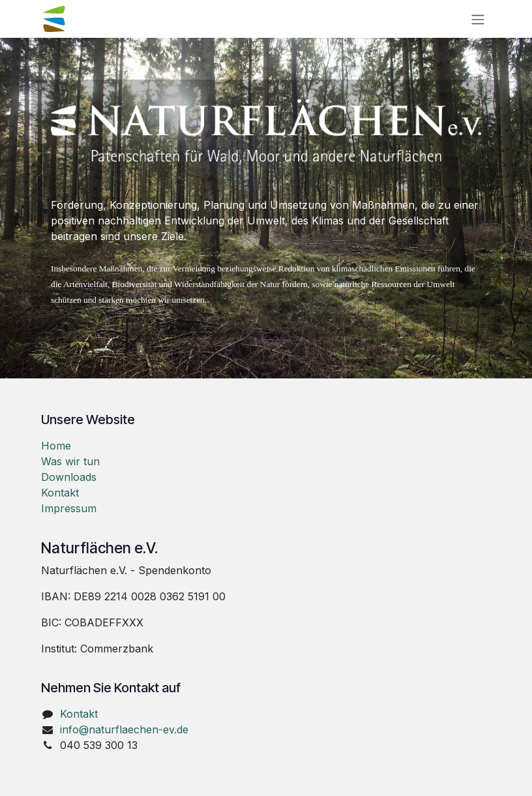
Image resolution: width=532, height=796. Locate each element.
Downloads (69, 477)
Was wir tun (70, 461)
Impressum (69, 508)
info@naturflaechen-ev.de (124, 729)
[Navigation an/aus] (478, 19)
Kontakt (60, 493)
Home (56, 446)
